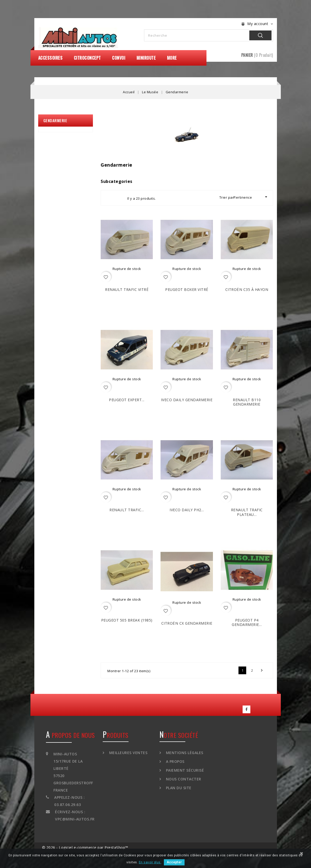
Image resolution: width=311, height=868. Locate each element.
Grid (109, 198)
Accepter (174, 862)
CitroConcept (87, 58)
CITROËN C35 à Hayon (247, 289)
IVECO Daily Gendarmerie (187, 400)
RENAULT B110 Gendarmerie (247, 402)
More (172, 58)
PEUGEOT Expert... (127, 400)
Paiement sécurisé (184, 770)
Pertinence (251, 197)
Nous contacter (183, 779)
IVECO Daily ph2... (187, 510)
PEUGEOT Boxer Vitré (187, 289)
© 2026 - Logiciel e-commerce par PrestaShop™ (85, 847)
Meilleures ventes (128, 753)
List (119, 198)
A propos (175, 761)
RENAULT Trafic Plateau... (247, 512)
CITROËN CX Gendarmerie (187, 623)
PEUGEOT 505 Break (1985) (127, 620)
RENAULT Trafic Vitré (127, 289)
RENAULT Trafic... (127, 510)
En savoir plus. (150, 862)
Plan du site (178, 788)
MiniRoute (146, 58)
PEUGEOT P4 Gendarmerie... (247, 622)
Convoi (119, 58)
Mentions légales (184, 753)
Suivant (262, 670)
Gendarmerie (55, 120)
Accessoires (50, 58)
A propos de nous (70, 735)
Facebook (246, 709)
